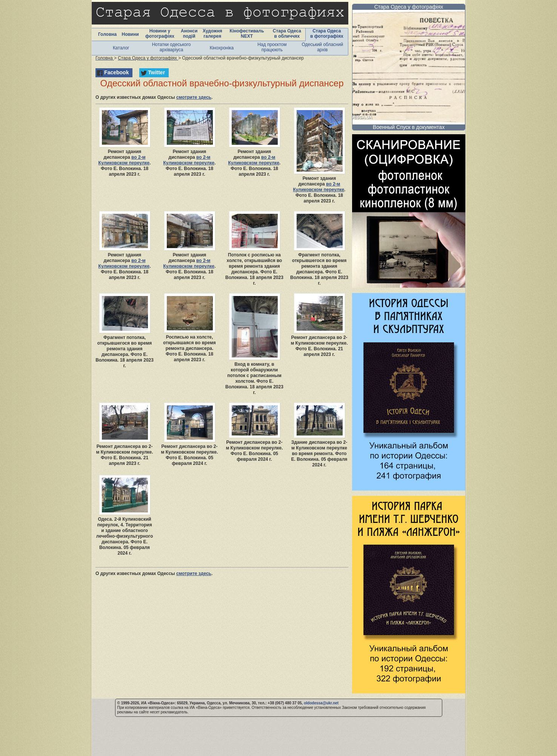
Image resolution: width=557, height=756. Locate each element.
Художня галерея (212, 34)
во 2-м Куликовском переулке (124, 160)
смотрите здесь (194, 97)
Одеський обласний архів (322, 47)
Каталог (121, 48)
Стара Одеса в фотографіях (327, 34)
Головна (107, 34)
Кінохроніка (222, 48)
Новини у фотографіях (160, 34)
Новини (130, 34)
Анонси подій (189, 34)
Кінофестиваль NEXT (247, 34)
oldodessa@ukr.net (321, 703)
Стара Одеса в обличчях (287, 34)
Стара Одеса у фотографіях (409, 7)
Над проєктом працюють (272, 47)
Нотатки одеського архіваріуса (172, 47)
